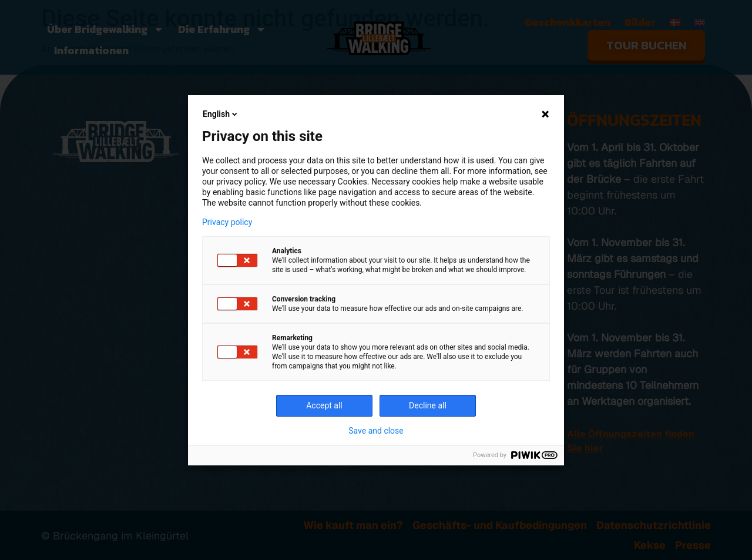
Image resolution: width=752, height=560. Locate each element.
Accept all (324, 405)
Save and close (376, 431)
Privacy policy (227, 222)
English (221, 114)
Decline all (428, 405)
